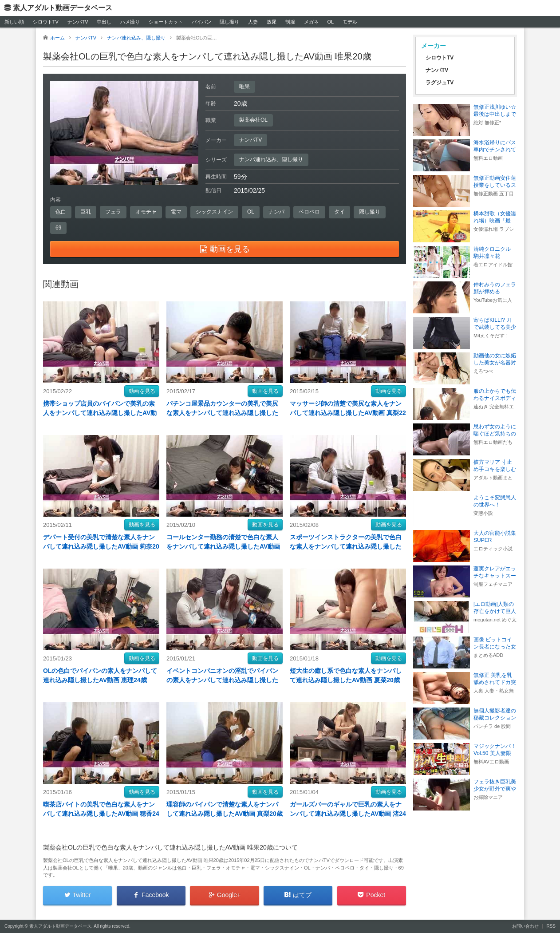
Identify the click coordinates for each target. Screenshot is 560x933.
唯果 (245, 87)
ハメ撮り (130, 22)
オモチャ (146, 212)
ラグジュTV (440, 83)
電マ (176, 212)
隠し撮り (229, 22)
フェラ (113, 212)
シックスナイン (214, 212)
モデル (350, 22)
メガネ (311, 22)
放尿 (272, 22)
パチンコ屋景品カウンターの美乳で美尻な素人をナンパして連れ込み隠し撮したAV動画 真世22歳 (222, 413)
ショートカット (166, 22)
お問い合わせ (525, 926)
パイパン (201, 22)
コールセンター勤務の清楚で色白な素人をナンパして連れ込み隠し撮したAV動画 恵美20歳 (223, 546)
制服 (290, 22)
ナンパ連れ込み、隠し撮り (271, 159)
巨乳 (86, 212)
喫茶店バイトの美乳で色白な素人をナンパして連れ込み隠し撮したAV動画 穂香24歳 (101, 814)
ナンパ (276, 212)
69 (58, 228)
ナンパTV (78, 22)
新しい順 (14, 22)
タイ (339, 212)
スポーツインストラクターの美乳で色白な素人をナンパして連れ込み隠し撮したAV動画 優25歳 (346, 546)
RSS (551, 926)
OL (330, 22)
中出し (104, 22)
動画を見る (142, 391)
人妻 (253, 22)
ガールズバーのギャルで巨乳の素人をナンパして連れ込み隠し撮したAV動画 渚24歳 (348, 814)
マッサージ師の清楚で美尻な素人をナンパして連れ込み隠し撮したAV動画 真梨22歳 (348, 413)
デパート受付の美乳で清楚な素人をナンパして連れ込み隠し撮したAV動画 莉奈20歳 (101, 546)
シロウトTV (46, 22)
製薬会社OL (253, 120)
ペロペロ (309, 212)
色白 (61, 212)
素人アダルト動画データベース (63, 8)
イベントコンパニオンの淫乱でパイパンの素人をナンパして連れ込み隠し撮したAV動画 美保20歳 (222, 680)
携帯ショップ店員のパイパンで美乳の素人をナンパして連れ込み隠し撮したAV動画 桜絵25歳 (100, 413)
